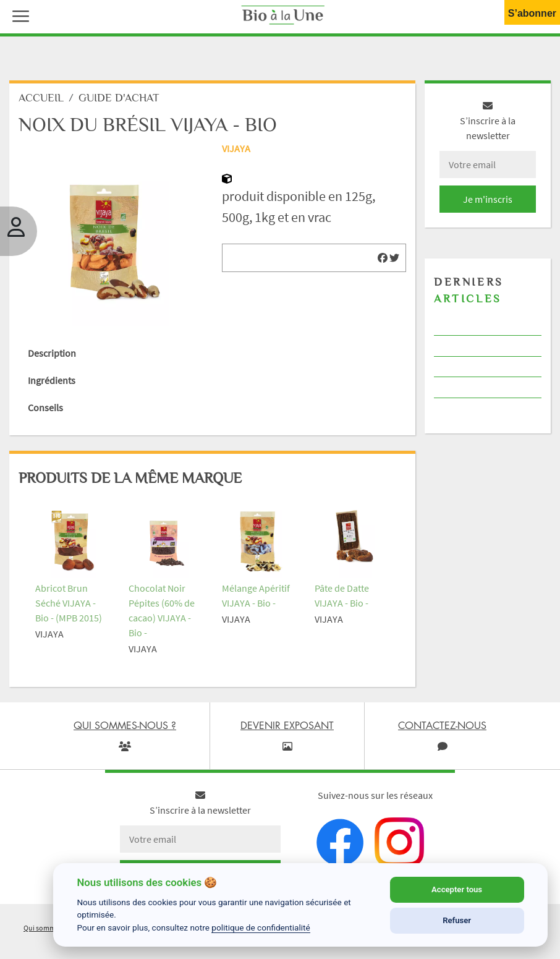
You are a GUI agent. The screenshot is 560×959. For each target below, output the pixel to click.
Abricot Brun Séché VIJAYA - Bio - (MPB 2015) (69, 603)
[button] (18, 15)
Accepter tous (457, 889)
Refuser (457, 920)
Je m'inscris (488, 199)
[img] (383, 258)
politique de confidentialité (261, 927)
